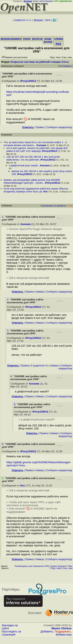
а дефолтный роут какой (24, 165)
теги (48, 20)
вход (36, 1)
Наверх (40, 292)
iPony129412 (28, 81)
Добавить (47, 631)
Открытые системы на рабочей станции (36, 62)
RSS (58, 44)
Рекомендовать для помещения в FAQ (32, 566)
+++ (29, 20)
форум (38, 20)
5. (15, 404)
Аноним (41, 145)
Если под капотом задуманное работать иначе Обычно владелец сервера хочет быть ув (36, 190)
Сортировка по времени (53, 206)
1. (3, 217)
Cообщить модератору (59, 127)
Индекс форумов (58, 566)
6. (3, 444)
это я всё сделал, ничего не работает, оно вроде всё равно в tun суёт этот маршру (37, 150)
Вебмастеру (64, 635)
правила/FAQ (20, 39)
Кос (46, 191)
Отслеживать (65, 66)
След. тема (67, 568)
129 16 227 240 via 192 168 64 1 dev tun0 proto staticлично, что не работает (33, 158)
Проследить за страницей (11, 633)
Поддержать (63, 631)
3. (8, 331)
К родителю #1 (40, 366)
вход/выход (48, 40)
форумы (6, 39)
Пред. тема (56, 568)
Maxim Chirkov (62, 628)
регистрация (46, 1)
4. (12, 376)
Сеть (65, 62)
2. (8, 300)
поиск (27, 39)
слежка (58, 39)
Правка (40, 127)
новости (20, 20)
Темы (70, 566)
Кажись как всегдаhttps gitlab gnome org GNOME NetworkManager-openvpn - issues (32, 181)
